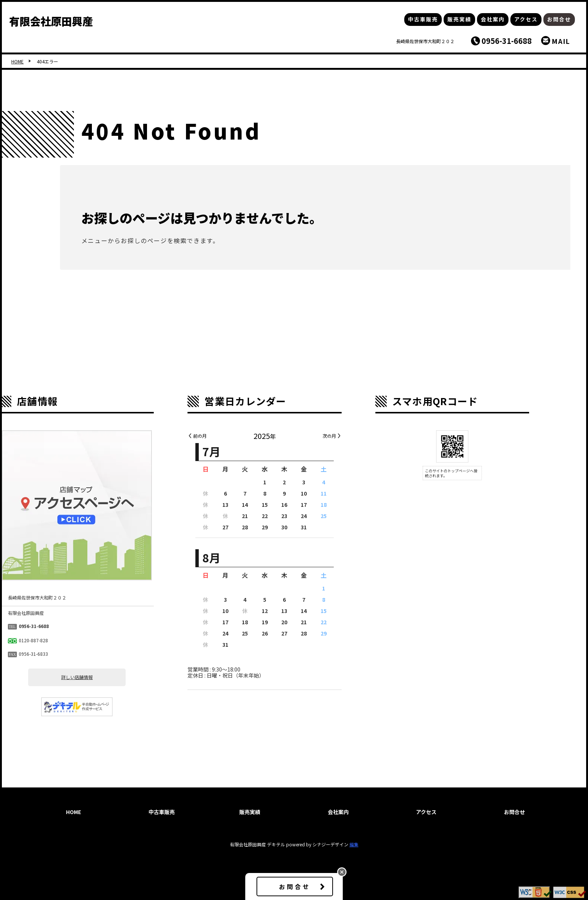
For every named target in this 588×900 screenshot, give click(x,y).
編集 (354, 844)
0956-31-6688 (507, 41)
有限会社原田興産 (51, 21)
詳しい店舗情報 (106, 677)
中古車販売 (423, 19)
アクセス (526, 19)
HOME (17, 61)
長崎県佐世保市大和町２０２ (425, 41)
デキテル (276, 844)
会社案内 (493, 19)
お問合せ (559, 19)
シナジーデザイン (330, 844)
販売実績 (459, 19)
